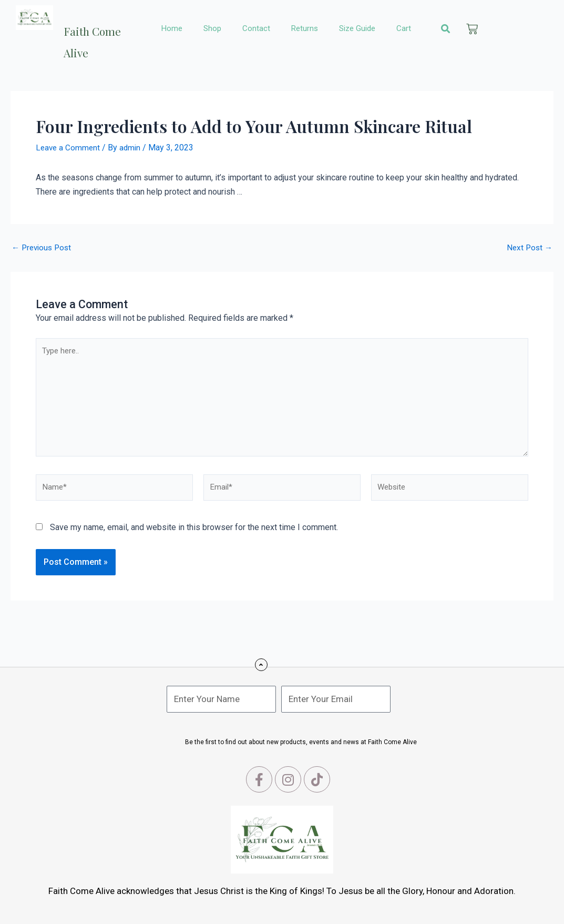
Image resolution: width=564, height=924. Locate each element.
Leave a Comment (69, 148)
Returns (305, 28)
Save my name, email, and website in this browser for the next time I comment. (194, 535)
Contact (256, 28)
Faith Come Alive (98, 37)
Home (172, 28)
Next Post (529, 247)
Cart (404, 28)
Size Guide (357, 28)
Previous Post (43, 247)
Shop (212, 28)
